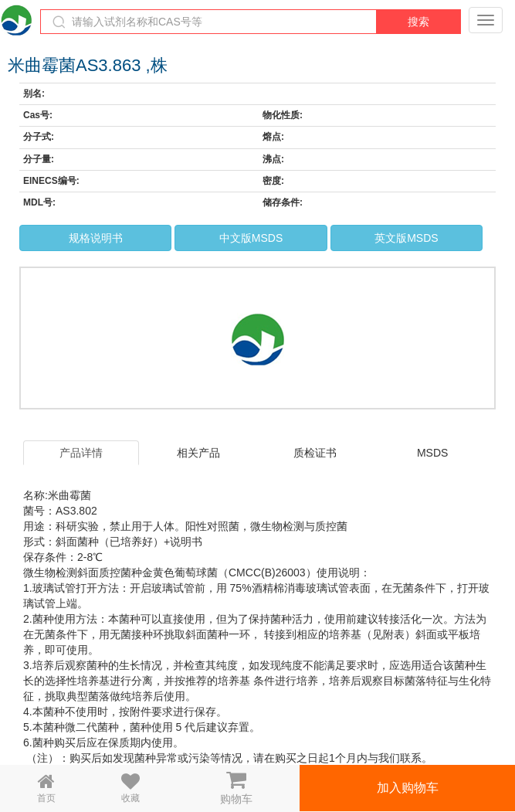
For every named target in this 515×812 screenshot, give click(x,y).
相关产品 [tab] (198, 453)
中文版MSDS (251, 238)
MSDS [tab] (432, 453)
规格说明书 (96, 238)
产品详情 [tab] (81, 453)
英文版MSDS (406, 238)
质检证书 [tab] (315, 453)
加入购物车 (408, 788)
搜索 (418, 22)
